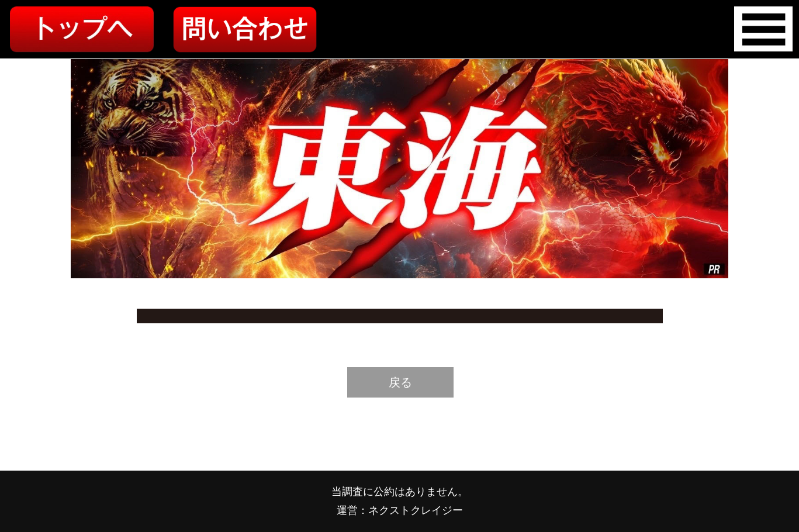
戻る (400, 382)
